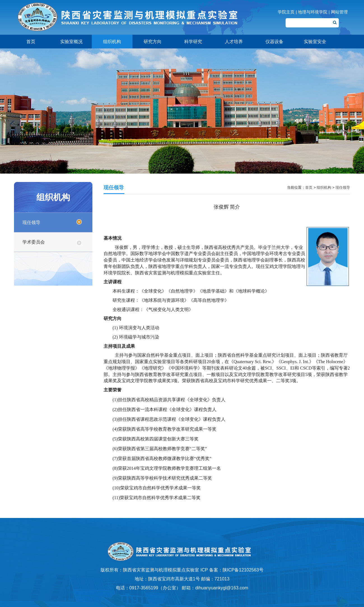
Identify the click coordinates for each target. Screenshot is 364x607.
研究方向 (153, 42)
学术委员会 (34, 242)
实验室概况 (71, 42)
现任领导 (31, 222)
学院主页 (286, 12)
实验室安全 (315, 42)
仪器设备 (274, 42)
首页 (31, 42)
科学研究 (193, 42)
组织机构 (112, 42)
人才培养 (234, 42)
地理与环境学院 (313, 12)
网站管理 (339, 12)
